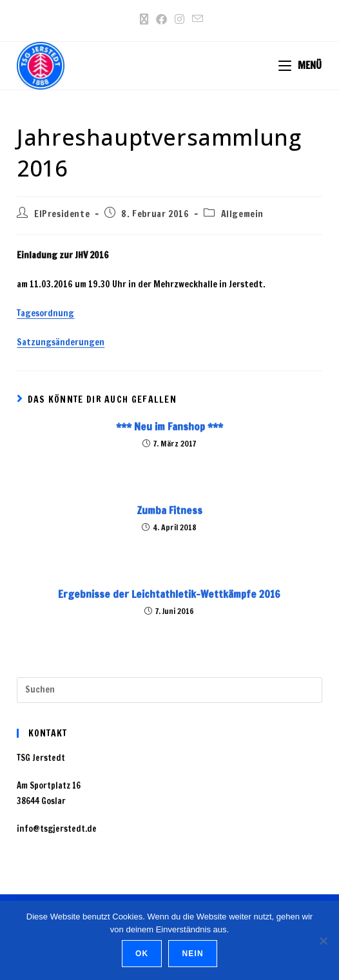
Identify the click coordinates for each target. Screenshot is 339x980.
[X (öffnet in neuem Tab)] (144, 19)
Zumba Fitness (169, 510)
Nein (192, 954)
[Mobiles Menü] (300, 65)
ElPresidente (62, 214)
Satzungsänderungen (61, 342)
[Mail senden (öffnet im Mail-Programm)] (196, 19)
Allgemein (242, 214)
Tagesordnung (45, 313)
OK (142, 954)
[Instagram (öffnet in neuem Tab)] (179, 19)
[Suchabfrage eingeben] (169, 690)
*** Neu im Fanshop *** (169, 427)
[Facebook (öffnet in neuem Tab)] (161, 19)
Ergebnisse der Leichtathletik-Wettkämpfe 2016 (169, 594)
